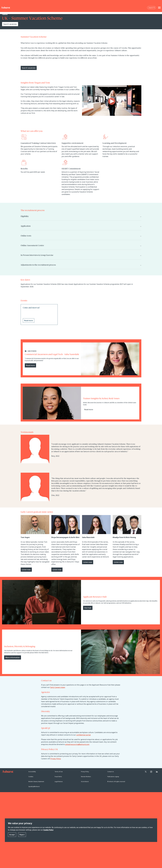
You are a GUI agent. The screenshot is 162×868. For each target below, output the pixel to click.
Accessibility (32, 772)
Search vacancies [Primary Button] (29, 68)
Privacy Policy (56, 759)
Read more (30, 365)
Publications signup (113, 777)
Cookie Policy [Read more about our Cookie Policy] (48, 830)
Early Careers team (58, 687)
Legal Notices (59, 782)
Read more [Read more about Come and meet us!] (29, 321)
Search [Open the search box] (152, 8)
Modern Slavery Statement (36, 782)
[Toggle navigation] (159, 8)
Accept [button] (12, 835)
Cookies (31, 777)
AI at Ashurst (85, 782)
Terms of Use (59, 772)
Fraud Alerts (58, 777)
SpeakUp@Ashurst (34, 787)
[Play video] (112, 101)
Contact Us (111, 772)
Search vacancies (10, 24)
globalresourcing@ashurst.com (77, 744)
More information (13, 657)
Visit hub (88, 608)
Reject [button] (22, 835)
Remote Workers (86, 777)
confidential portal (83, 735)
